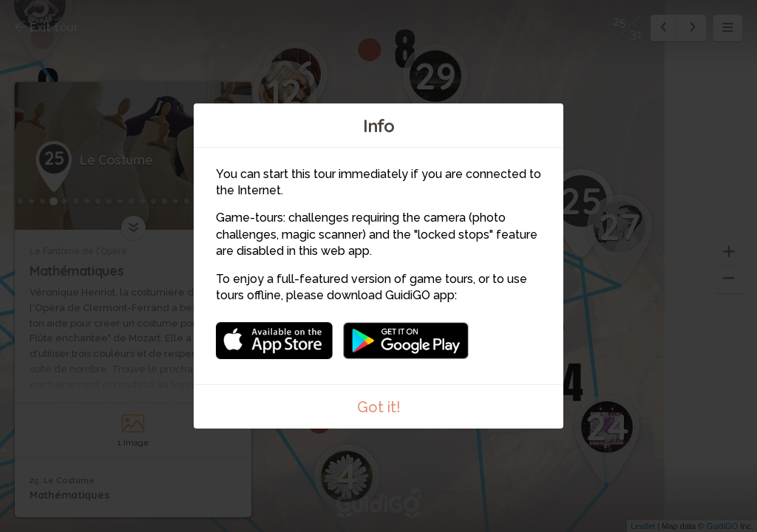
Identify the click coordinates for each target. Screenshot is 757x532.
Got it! (379, 407)
